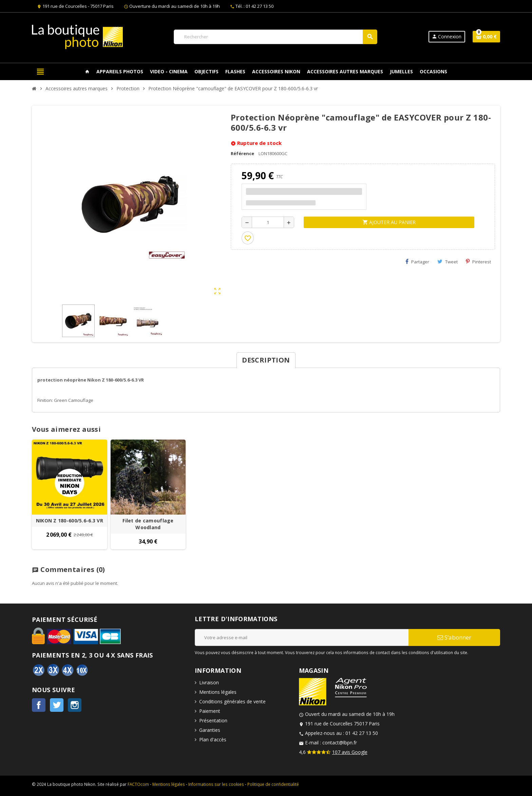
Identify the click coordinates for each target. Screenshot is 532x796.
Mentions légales (218, 692)
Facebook (39, 705)
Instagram (75, 705)
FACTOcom (138, 784)
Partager (417, 262)
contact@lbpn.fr (340, 743)
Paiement (210, 711)
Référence (242, 153)
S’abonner (454, 637)
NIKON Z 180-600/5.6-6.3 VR (70, 521)
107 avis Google (350, 752)
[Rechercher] (275, 37)
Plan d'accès (213, 739)
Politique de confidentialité (273, 784)
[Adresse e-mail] (302, 637)
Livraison (209, 682)
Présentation (213, 720)
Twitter (57, 705)
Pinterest (478, 262)
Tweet (448, 262)
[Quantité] (268, 222)
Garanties (210, 730)
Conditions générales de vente (232, 701)
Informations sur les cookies (216, 784)
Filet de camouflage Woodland (148, 524)
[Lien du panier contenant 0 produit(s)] (486, 37)
